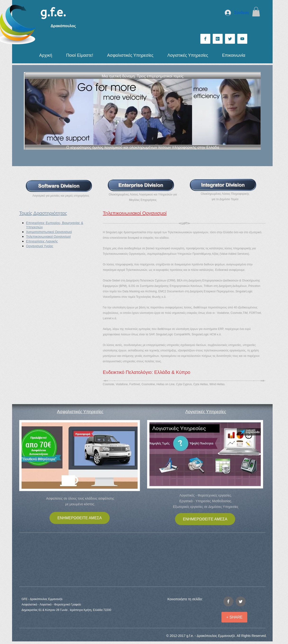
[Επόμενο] (254, 111)
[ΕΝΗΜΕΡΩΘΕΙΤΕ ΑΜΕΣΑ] (80, 518)
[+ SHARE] (234, 617)
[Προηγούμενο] (31, 111)
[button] (256, 12)
